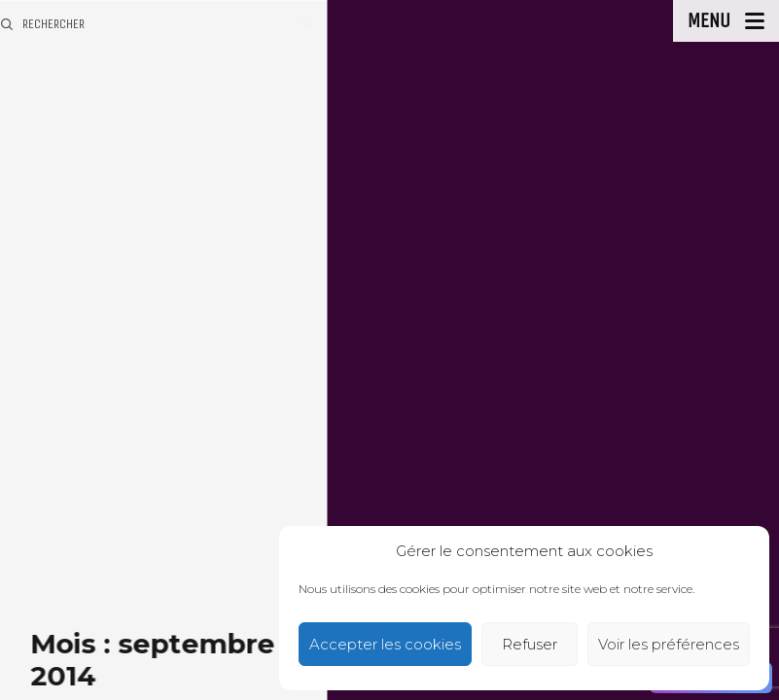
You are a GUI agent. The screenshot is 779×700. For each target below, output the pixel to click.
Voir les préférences (669, 644)
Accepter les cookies (385, 644)
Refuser (530, 644)
